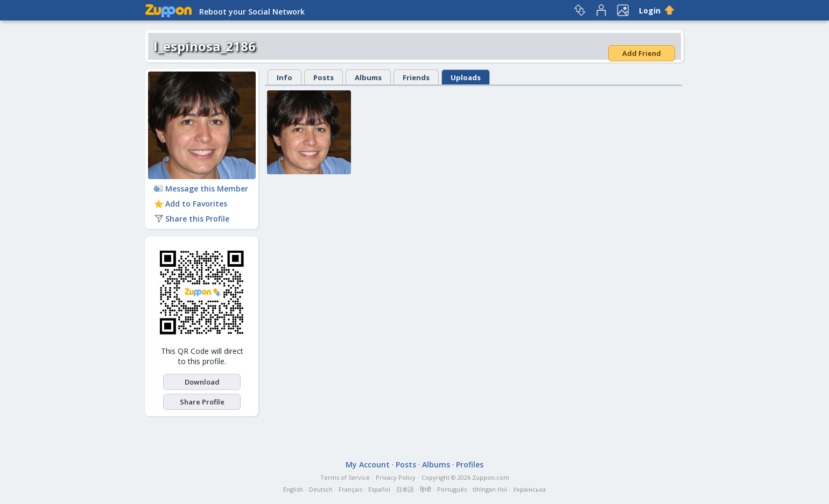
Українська (529, 489)
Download (202, 382)
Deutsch (321, 489)
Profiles (470, 464)
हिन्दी (426, 489)
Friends (416, 77)
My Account (368, 464)
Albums (368, 77)
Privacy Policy (396, 477)
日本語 (405, 489)
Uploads (466, 77)
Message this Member (201, 189)
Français (350, 489)
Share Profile (202, 402)
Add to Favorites (191, 204)
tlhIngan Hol (490, 489)
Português (452, 489)
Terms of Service (345, 477)
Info (284, 77)
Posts (324, 77)
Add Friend (642, 53)
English (293, 489)
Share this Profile (192, 219)
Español (379, 489)
